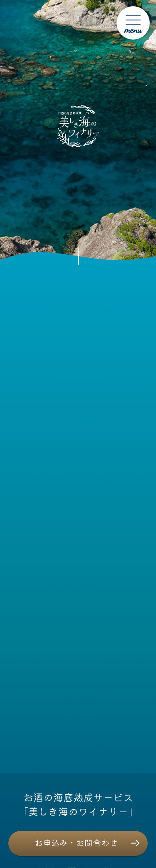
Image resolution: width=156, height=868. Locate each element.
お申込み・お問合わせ (76, 842)
